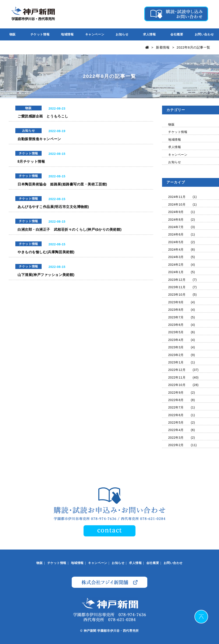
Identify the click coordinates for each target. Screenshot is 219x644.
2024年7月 (176, 227)
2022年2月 (176, 445)
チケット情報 (40, 34)
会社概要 (177, 34)
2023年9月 (176, 302)
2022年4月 (176, 430)
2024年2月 (176, 265)
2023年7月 (176, 317)
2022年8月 (176, 400)
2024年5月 (176, 242)
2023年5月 (176, 332)
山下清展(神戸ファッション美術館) (46, 275)
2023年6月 (176, 325)
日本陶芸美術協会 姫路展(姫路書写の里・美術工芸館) (62, 184)
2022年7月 (176, 407)
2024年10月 (177, 204)
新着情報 (163, 47)
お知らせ (122, 34)
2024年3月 (176, 257)
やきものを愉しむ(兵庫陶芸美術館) (46, 253)
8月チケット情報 (31, 162)
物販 (13, 34)
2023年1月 (176, 362)
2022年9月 (176, 393)
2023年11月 (177, 287)
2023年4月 (176, 340)
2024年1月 (176, 272)
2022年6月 (176, 415)
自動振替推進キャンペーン (39, 139)
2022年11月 (177, 377)
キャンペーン (95, 34)
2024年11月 (177, 197)
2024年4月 (176, 250)
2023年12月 (177, 280)
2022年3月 (176, 438)
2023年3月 (176, 347)
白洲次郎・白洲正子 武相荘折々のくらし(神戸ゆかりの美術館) (70, 230)
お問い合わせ (204, 34)
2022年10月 (177, 385)
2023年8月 (176, 310)
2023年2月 (176, 355)
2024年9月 (176, 212)
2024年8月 (176, 220)
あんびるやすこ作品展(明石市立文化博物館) (53, 207)
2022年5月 (176, 422)
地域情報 (67, 34)
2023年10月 (177, 295)
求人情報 (149, 34)
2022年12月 (177, 370)
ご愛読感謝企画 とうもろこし (43, 116)
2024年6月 (176, 234)
